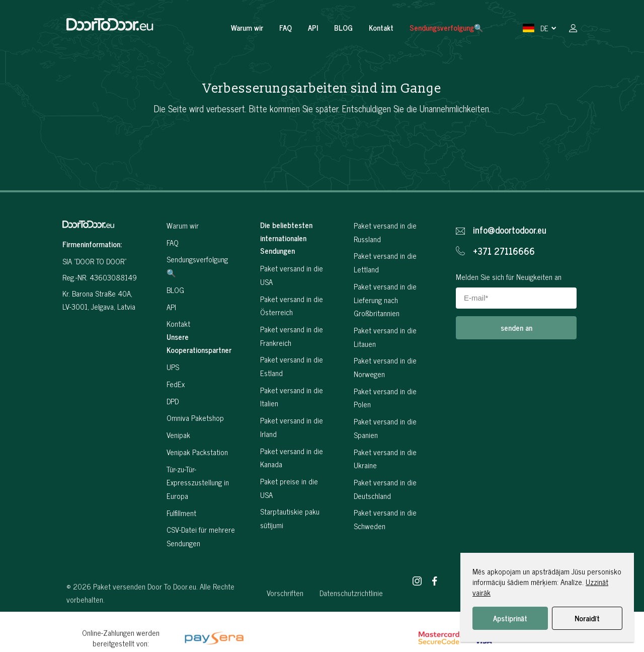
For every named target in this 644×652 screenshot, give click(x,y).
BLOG (343, 27)
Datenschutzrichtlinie (351, 621)
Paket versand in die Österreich (292, 306)
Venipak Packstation (197, 452)
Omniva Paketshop (195, 418)
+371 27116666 (504, 251)
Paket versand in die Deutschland (385, 489)
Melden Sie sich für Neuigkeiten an (509, 277)
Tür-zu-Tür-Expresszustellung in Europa (198, 482)
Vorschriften (285, 621)
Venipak (178, 435)
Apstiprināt (510, 618)
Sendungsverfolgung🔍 (447, 27)
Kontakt (381, 27)
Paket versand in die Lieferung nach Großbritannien (385, 300)
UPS (173, 367)
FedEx (176, 384)
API (313, 27)
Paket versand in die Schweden (385, 519)
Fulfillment (181, 513)
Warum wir (247, 27)
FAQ (286, 27)
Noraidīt (587, 618)
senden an (516, 328)
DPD (173, 401)
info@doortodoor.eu (510, 230)
